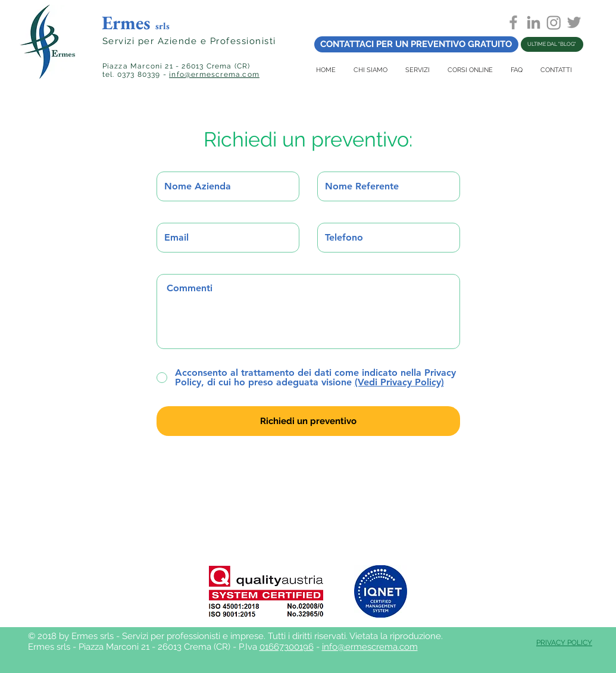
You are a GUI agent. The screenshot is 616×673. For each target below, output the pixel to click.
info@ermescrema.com (214, 74)
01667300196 (287, 647)
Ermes (136, 23)
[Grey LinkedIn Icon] (534, 22)
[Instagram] (554, 22)
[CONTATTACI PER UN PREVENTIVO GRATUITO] (416, 44)
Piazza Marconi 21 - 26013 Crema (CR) (176, 66)
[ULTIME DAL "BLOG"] (552, 44)
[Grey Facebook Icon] (513, 22)
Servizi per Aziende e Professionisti (189, 41)
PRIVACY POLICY (564, 643)
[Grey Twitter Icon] (574, 22)
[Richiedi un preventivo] (308, 421)
